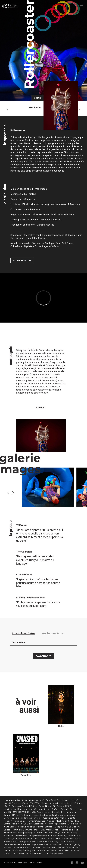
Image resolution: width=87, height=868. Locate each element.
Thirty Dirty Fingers (19, 862)
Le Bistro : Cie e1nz (66, 824)
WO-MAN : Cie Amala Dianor (61, 850)
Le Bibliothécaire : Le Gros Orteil (40, 824)
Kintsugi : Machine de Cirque (61, 821)
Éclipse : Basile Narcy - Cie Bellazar (47, 806)
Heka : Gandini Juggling (44, 815)
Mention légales (36, 862)
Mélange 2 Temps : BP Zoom (39, 833)
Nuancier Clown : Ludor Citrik (18, 836)
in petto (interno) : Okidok (28, 818)
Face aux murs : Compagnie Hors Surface (39, 809)
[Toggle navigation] (82, 6)
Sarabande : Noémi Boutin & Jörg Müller (45, 842)
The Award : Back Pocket (43, 847)
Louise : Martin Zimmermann (18, 830)
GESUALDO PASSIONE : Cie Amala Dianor (30, 812)
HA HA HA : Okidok (22, 815)
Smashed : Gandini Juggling (67, 844)
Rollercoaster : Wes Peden (60, 839)
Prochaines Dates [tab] (23, 633)
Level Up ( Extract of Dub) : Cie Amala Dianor (56, 827)
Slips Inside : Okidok (42, 844)
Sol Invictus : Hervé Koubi (16, 847)
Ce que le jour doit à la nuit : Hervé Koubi (62, 803)
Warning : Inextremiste (34, 850)
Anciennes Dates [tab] (53, 633)
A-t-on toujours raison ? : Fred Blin (38, 800)
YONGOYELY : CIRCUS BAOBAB (47, 853)
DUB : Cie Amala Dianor (17, 806)
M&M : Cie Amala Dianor (46, 830)
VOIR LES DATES (22, 261)
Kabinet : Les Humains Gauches (29, 821)
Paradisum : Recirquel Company (50, 836)
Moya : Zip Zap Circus (65, 833)
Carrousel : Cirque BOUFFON (26, 803)
